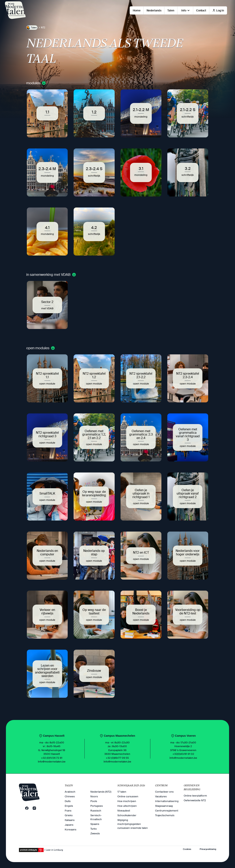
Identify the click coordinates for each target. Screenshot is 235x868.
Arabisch (70, 792)
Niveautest (124, 811)
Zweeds (95, 833)
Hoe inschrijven (127, 801)
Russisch (96, 811)
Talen (171, 10)
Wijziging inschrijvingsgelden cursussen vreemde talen (133, 824)
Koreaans (71, 830)
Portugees (97, 806)
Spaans (95, 824)
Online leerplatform (195, 796)
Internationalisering (167, 801)
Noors (94, 796)
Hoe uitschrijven (127, 806)
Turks (94, 829)
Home (137, 10)
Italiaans (70, 820)
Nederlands (154, 10)
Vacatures (161, 796)
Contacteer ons (164, 792)
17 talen (122, 792)
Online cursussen (128, 796)
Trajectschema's (165, 815)
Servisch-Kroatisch (96, 817)
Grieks (69, 815)
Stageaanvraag (164, 806)
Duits (68, 801)
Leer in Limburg (54, 850)
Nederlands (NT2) (101, 792)
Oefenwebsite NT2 (195, 800)
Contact (201, 10)
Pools (94, 801)
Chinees (70, 796)
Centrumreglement (167, 811)
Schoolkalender (127, 815)
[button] (185, 10)
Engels (69, 806)
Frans (68, 811)
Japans (69, 825)
